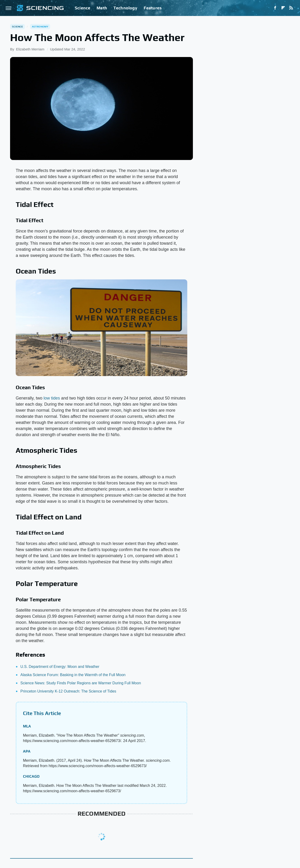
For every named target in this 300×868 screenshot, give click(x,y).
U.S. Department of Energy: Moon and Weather (60, 667)
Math (102, 8)
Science (82, 8)
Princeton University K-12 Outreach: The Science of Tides (68, 691)
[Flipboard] (283, 8)
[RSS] (291, 8)
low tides (52, 398)
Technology (125, 8)
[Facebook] (275, 8)
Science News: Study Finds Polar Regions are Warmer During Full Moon (81, 683)
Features (153, 8)
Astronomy (40, 27)
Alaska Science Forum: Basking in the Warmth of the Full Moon (73, 675)
